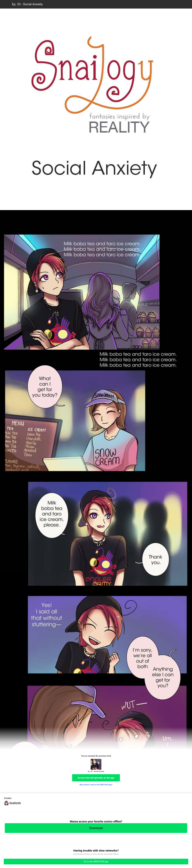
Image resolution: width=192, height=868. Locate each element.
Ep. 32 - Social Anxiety (27, 4)
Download (96, 828)
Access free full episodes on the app (96, 778)
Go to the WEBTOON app (96, 862)
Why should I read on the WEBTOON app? (96, 785)
